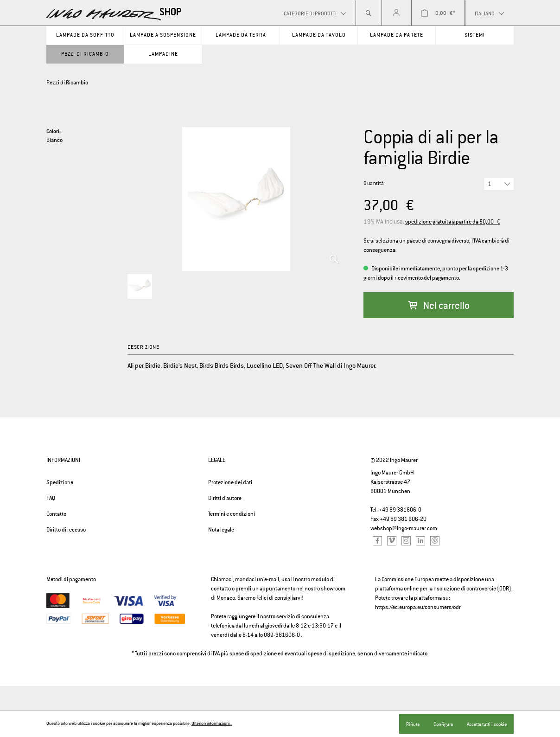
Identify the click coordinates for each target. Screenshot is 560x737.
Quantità (374, 183)
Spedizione (60, 482)
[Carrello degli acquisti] (438, 13)
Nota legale (221, 530)
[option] (236, 199)
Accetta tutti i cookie (487, 724)
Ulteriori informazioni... (212, 724)
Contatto (56, 514)
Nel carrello (439, 305)
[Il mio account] (396, 13)
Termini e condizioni (232, 514)
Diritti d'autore (225, 498)
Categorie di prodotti (311, 13)
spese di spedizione (253, 654)
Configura (443, 724)
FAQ (51, 498)
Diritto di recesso (66, 530)
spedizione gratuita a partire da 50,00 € (453, 222)
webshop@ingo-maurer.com (404, 528)
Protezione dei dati (230, 482)
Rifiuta (413, 724)
